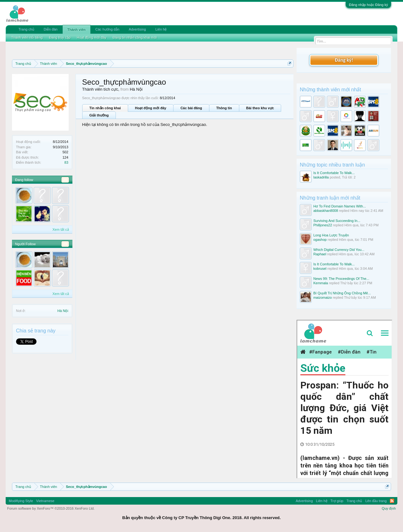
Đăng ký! (344, 60)
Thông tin (224, 108)
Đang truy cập (60, 37)
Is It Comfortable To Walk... (334, 173)
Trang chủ (26, 29)
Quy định (389, 508)
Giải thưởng (99, 115)
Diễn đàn (51, 29)
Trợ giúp (337, 501)
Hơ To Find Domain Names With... (340, 206)
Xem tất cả (60, 229)
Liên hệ (161, 29)
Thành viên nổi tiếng (27, 37)
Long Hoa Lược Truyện (331, 235)
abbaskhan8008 (326, 211)
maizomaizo (323, 297)
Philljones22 (323, 225)
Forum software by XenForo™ (51, 508)
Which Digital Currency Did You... (339, 250)
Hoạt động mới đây (151, 108)
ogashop (320, 240)
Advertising (137, 29)
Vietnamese (45, 501)
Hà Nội (63, 311)
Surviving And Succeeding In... (337, 221)
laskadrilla (321, 177)
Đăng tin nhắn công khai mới (135, 37)
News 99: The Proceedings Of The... (341, 279)
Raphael (320, 254)
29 (65, 244)
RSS (392, 501)
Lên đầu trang (376, 501)
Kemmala (321, 283)
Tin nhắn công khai (105, 108)
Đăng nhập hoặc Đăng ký (368, 5)
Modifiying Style (21, 501)
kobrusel (320, 269)
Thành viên (77, 30)
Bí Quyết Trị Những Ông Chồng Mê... (342, 293)
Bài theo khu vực (260, 108)
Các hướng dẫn (107, 29)
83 (66, 162)
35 (65, 180)
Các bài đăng (191, 108)
